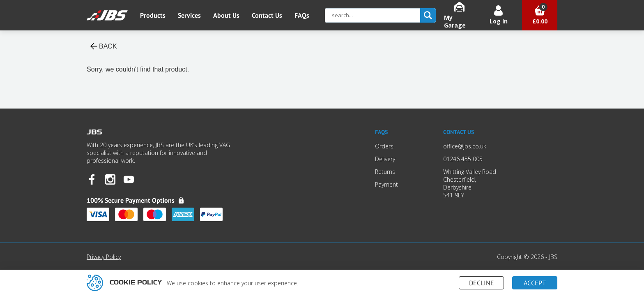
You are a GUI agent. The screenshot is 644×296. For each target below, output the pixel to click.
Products (153, 15)
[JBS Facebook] (92, 180)
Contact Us (267, 15)
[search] (428, 15)
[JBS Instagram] (110, 180)
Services (189, 15)
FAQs (302, 15)
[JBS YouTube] (129, 180)
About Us (226, 15)
